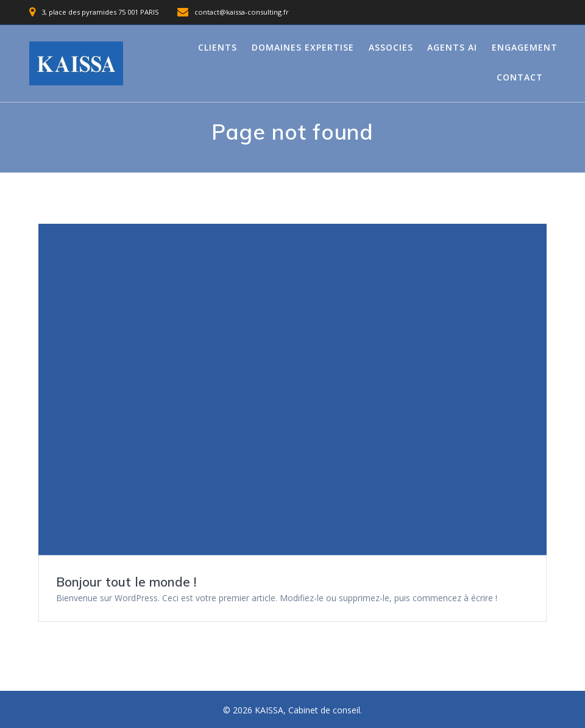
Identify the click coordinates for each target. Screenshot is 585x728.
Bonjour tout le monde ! (126, 582)
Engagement (525, 47)
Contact (520, 77)
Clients (218, 47)
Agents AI (452, 47)
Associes (391, 47)
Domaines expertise (303, 47)
